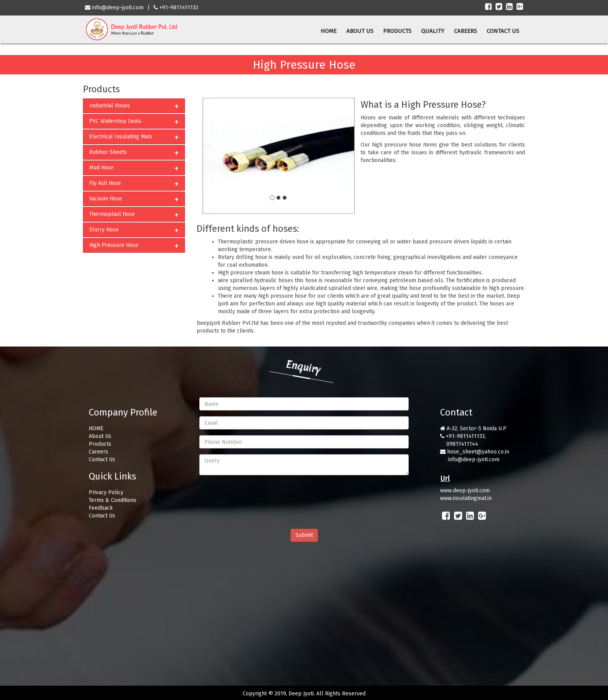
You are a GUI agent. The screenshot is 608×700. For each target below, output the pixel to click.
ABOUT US (360, 31)
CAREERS (465, 31)
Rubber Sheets (108, 152)
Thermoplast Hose (112, 214)
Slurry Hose (104, 230)
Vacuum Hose (106, 199)
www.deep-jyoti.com (465, 491)
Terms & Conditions (113, 500)
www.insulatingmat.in (466, 498)
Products (100, 444)
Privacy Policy (106, 492)
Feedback (101, 508)
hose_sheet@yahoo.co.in (478, 452)
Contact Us (102, 459)
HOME (329, 31)
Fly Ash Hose (105, 183)
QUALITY (433, 31)
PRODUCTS (397, 31)
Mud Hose (101, 168)
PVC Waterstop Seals (115, 121)
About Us (100, 436)
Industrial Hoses (110, 106)
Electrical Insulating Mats (121, 137)
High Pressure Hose (114, 245)
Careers (98, 452)
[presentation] (258, 496)
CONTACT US (503, 31)
